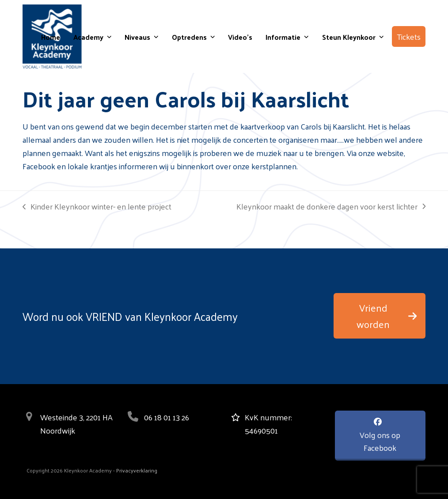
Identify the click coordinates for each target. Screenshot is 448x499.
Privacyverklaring (137, 470)
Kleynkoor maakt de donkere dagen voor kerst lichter (331, 206)
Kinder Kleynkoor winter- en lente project (97, 206)
